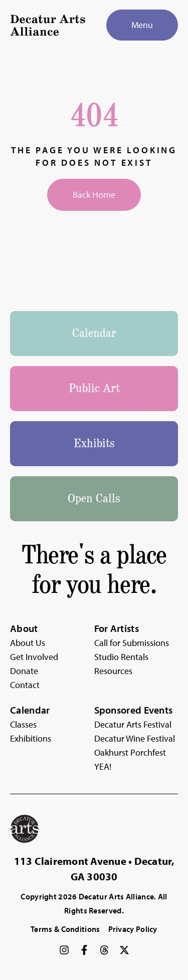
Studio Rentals (121, 657)
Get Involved (34, 657)
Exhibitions (31, 738)
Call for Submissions (132, 643)
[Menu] (142, 25)
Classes (23, 724)
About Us (28, 643)
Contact (25, 685)
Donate (24, 671)
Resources (113, 671)
